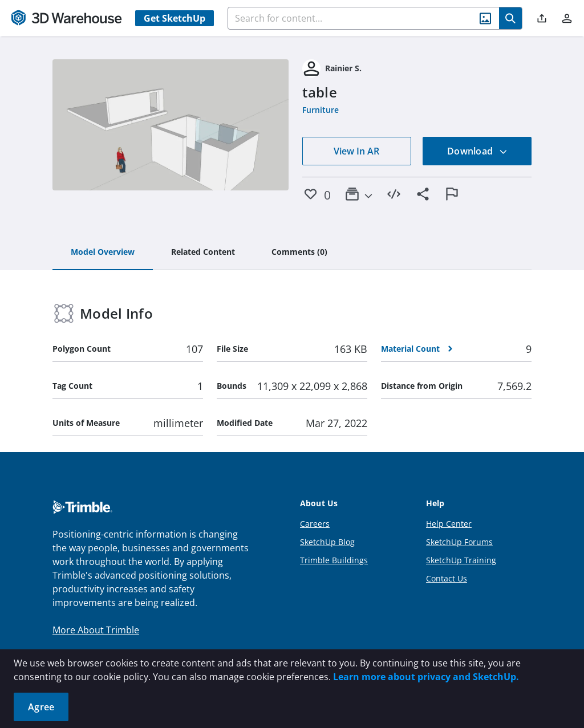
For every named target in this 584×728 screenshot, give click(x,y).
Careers (315, 524)
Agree (41, 707)
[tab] (103, 253)
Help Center (449, 524)
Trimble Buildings (334, 560)
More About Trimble (96, 630)
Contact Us (447, 578)
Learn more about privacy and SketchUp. (426, 677)
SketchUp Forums (459, 542)
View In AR (356, 151)
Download (477, 151)
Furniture (321, 110)
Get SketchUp (175, 18)
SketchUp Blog (327, 542)
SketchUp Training (461, 560)
